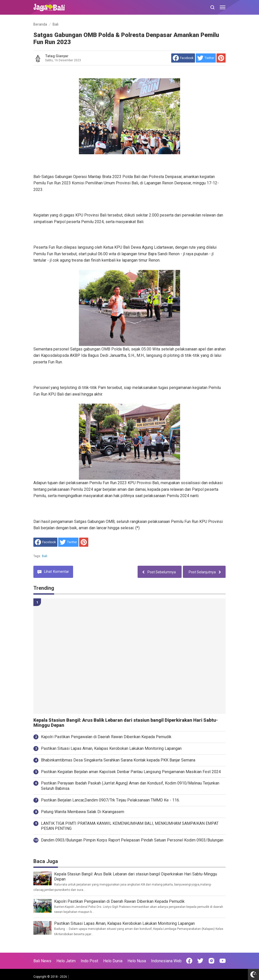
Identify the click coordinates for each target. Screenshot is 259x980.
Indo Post (89, 961)
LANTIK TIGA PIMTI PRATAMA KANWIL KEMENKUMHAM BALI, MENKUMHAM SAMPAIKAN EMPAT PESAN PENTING (130, 826)
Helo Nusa (137, 961)
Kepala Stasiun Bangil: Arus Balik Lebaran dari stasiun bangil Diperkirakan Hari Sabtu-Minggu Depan (126, 723)
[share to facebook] (183, 58)
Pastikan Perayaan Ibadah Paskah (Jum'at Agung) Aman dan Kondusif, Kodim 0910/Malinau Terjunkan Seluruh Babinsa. (130, 786)
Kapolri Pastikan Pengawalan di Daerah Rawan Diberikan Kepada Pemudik (106, 737)
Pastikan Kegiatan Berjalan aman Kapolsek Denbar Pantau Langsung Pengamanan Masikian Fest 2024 (131, 772)
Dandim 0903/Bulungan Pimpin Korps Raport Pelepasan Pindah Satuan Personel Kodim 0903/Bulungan (132, 840)
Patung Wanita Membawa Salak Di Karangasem (83, 812)
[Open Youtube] (223, 961)
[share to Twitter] (206, 58)
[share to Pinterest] (221, 58)
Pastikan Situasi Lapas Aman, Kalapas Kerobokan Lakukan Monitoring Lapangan (111, 748)
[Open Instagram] (211, 961)
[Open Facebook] (189, 961)
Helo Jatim (66, 961)
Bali (45, 556)
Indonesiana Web (166, 961)
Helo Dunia (113, 961)
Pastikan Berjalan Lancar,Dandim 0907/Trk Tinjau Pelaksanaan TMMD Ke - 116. (110, 800)
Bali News (42, 961)
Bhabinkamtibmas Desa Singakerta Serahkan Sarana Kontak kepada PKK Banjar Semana (118, 760)
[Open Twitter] (200, 961)
